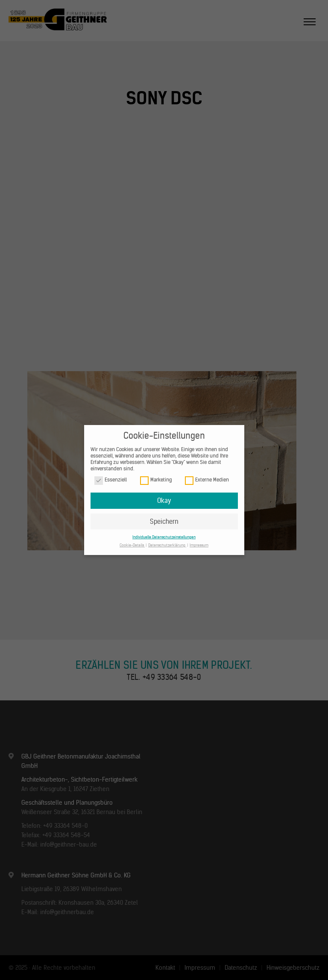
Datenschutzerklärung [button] (167, 545)
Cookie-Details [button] (132, 545)
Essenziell (111, 480)
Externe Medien (207, 480)
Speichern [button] (164, 521)
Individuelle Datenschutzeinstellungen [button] (164, 537)
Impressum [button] (199, 545)
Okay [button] (164, 500)
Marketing (156, 480)
